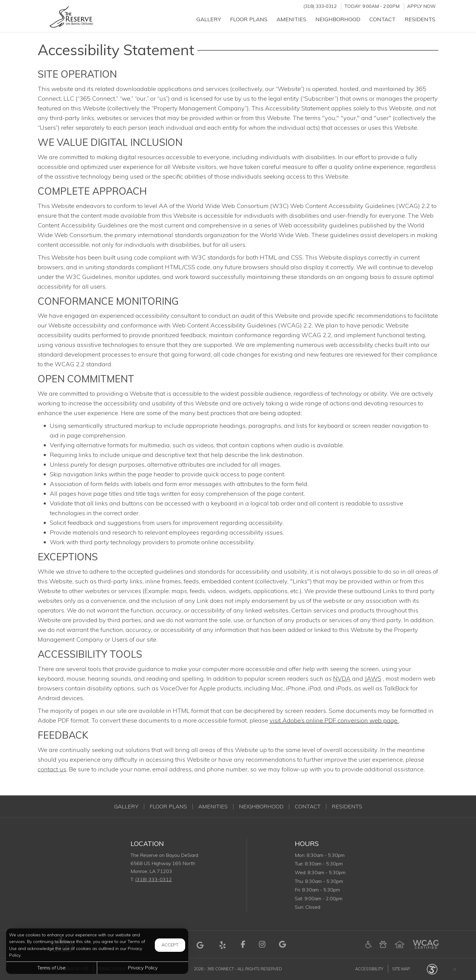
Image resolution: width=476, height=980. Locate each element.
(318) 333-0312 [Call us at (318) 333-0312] (320, 6)
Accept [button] (170, 945)
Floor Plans (168, 807)
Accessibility (369, 969)
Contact (308, 807)
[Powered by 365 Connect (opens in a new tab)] (432, 969)
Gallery (126, 807)
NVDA (342, 678)
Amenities (213, 807)
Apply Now (421, 6)
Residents (347, 807)
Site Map (401, 969)
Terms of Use (51, 968)
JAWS (373, 678)
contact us (52, 769)
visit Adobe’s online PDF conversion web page (334, 720)
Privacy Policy (143, 968)
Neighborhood (261, 807)
